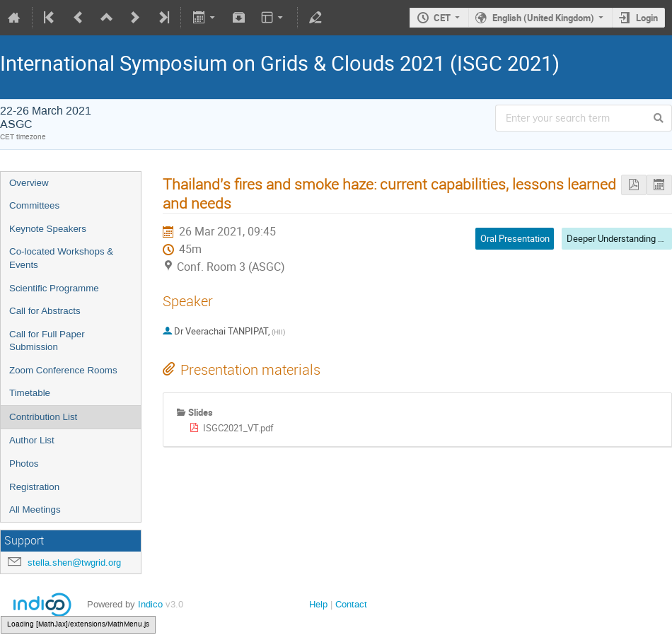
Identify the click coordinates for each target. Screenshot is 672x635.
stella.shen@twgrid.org (74, 563)
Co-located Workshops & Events (61, 258)
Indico (150, 604)
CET (442, 18)
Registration (34, 487)
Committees (34, 205)
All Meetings (35, 509)
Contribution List (43, 417)
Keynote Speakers (48, 229)
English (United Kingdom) (543, 18)
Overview (29, 183)
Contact (351, 604)
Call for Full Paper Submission (47, 341)
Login (647, 18)
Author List (32, 440)
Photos (24, 464)
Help (318, 604)
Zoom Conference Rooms (63, 370)
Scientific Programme (54, 288)
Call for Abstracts (45, 311)
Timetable (30, 393)
